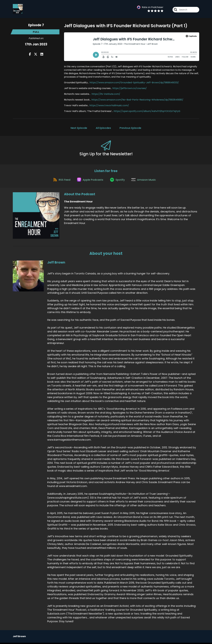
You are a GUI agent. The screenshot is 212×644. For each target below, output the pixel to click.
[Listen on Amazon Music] (145, 181)
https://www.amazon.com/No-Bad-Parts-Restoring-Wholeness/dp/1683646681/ (137, 100)
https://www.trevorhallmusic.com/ (109, 105)
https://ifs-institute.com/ (106, 94)
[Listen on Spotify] (118, 181)
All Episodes (103, 128)
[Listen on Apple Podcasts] (90, 181)
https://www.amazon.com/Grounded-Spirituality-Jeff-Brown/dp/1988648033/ (134, 83)
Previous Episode (130, 128)
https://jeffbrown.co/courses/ (130, 88)
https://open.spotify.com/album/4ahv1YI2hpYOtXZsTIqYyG (147, 111)
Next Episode (79, 128)
